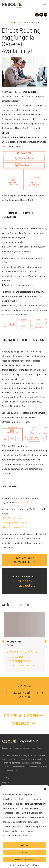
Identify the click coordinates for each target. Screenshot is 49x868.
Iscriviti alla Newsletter (25, 560)
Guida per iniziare (24, 502)
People (5, 783)
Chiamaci (24, 724)
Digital (19, 22)
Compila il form (24, 716)
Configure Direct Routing (15, 523)
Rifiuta (24, 853)
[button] (45, 788)
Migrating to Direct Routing (16, 527)
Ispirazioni (7, 22)
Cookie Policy (14, 865)
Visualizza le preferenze (24, 860)
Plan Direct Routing (12, 518)
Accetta (24, 845)
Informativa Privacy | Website (30, 865)
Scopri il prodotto (24, 576)
